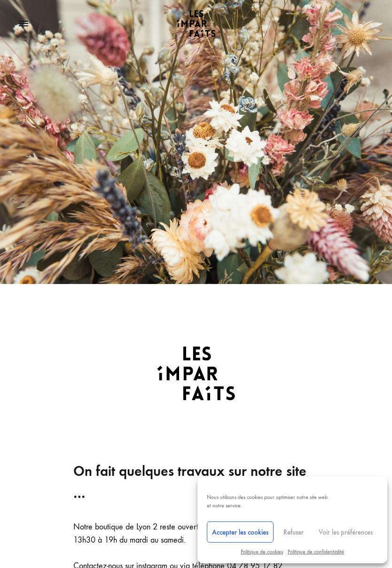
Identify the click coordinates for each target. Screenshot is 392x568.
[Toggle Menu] (24, 24)
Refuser (294, 532)
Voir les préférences (346, 532)
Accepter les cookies (240, 532)
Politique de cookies (262, 552)
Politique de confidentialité (316, 552)
